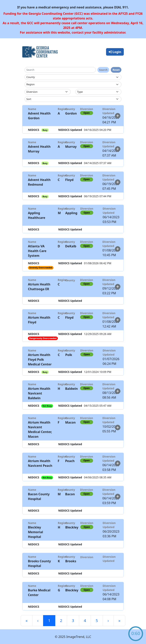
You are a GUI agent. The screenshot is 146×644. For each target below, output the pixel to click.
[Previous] (38, 621)
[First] (27, 621)
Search (103, 70)
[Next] (108, 621)
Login (115, 52)
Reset (116, 70)
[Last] (119, 621)
